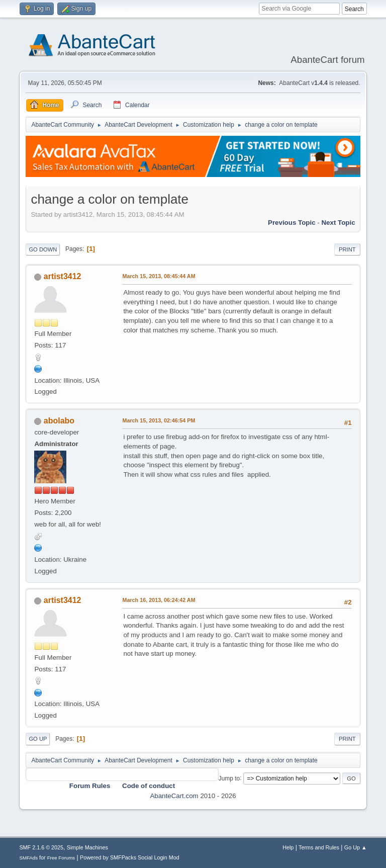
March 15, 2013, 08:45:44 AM (159, 276)
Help (288, 847)
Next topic (338, 223)
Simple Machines (87, 847)
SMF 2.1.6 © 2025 (41, 847)
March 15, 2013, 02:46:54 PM (159, 420)
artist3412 (63, 276)
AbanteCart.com (174, 796)
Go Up (38, 739)
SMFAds (28, 858)
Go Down (43, 249)
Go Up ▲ (356, 847)
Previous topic (292, 223)
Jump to (229, 778)
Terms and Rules (319, 847)
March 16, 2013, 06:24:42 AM (159, 600)
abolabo (59, 421)
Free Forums (61, 858)
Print (347, 249)
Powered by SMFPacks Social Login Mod (130, 857)
